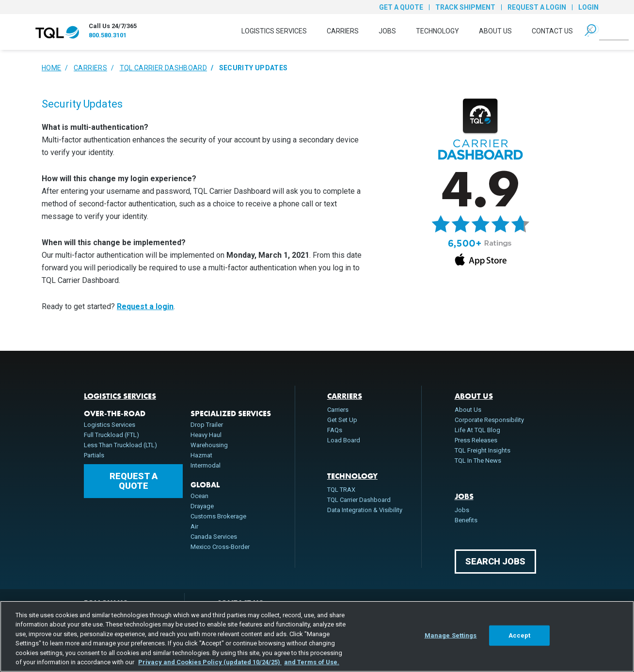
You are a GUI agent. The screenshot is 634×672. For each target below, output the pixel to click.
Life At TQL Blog (477, 430)
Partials (94, 455)
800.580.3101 (108, 35)
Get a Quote (401, 7)
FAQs (335, 430)
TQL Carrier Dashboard (163, 68)
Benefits (466, 520)
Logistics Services (274, 31)
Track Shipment (465, 7)
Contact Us (552, 31)
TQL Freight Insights (483, 450)
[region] (317, 636)
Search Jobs (495, 561)
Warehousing (209, 445)
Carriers (343, 31)
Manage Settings (451, 635)
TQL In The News (478, 461)
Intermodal (206, 465)
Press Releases (476, 440)
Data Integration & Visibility (365, 510)
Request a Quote (134, 481)
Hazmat (201, 455)
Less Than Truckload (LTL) (120, 445)
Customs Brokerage (218, 516)
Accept (520, 635)
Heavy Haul (206, 435)
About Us (495, 31)
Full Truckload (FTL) (111, 435)
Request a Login (537, 7)
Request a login (145, 306)
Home (51, 68)
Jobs (387, 31)
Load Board (344, 440)
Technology (437, 31)
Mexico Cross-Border (220, 547)
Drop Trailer (207, 425)
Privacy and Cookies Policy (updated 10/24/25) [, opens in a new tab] (210, 662)
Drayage (202, 506)
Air (194, 526)
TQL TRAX (341, 490)
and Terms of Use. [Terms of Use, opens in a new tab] (312, 662)
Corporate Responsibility (489, 420)
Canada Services (214, 537)
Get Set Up (342, 420)
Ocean (199, 496)
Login (588, 7)
